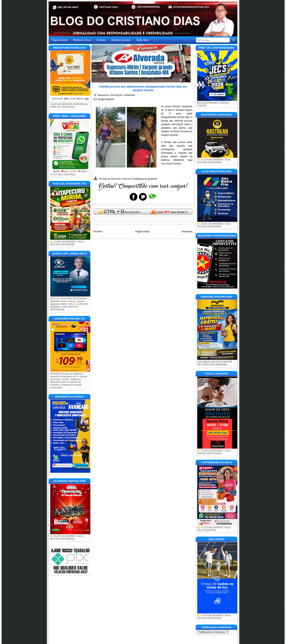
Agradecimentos (121, 40)
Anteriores (187, 232)
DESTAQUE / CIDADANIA (123, 95)
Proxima (98, 232)
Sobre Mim (143, 40)
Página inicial (142, 232)
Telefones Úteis (82, 40)
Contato (101, 40)
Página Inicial (59, 40)
